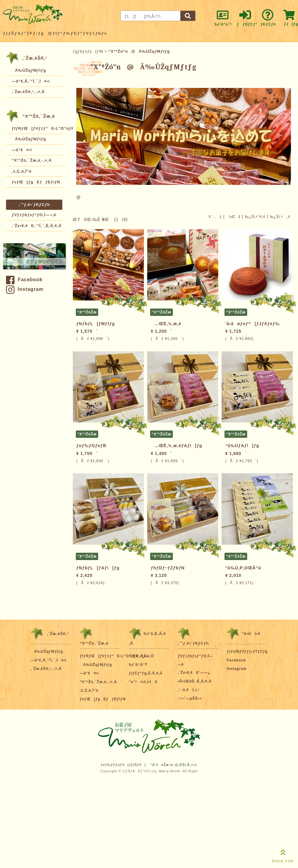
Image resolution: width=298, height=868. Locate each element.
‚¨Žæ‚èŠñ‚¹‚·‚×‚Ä (28, 92)
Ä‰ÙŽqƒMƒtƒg (29, 70)
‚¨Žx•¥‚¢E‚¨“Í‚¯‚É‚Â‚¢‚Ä (37, 226)
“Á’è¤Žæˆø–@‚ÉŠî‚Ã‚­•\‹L (174, 765)
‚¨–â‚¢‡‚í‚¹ (189, 690)
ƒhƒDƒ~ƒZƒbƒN (168, 568)
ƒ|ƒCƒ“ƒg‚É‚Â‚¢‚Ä (146, 673)
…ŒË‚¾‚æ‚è (166, 324)
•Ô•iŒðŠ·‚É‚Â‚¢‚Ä (195, 681)
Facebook (24, 280)
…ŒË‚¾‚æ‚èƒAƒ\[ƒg (177, 446)
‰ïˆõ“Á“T (138, 665)
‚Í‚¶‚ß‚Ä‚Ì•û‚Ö (141, 656)
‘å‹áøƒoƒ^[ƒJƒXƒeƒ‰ (252, 324)
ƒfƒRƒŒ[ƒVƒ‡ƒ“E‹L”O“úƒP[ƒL (37, 128)
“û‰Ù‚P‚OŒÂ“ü (243, 568)
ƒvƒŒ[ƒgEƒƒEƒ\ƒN (36, 182)
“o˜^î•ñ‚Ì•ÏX (143, 682)
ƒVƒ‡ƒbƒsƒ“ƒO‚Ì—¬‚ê (34, 215)
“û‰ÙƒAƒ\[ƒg (242, 446)
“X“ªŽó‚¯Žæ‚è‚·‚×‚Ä (32, 160)
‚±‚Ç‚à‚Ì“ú (22, 171)
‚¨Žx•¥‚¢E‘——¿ (194, 673)
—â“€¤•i (22, 150)
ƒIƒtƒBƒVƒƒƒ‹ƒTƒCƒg (247, 652)
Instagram (25, 289)
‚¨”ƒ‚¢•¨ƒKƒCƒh (34, 205)
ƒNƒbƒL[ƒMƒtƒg (95, 324)
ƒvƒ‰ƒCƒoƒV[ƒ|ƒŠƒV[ (124, 765)
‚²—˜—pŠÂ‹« (190, 698)
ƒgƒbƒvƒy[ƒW (88, 51)
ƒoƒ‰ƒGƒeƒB (91, 446)
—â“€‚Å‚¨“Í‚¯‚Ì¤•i (31, 81)
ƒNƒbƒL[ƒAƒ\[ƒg (98, 568)
